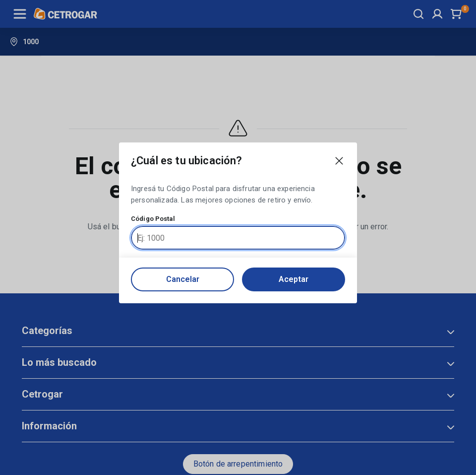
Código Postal (153, 219)
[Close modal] (339, 161)
